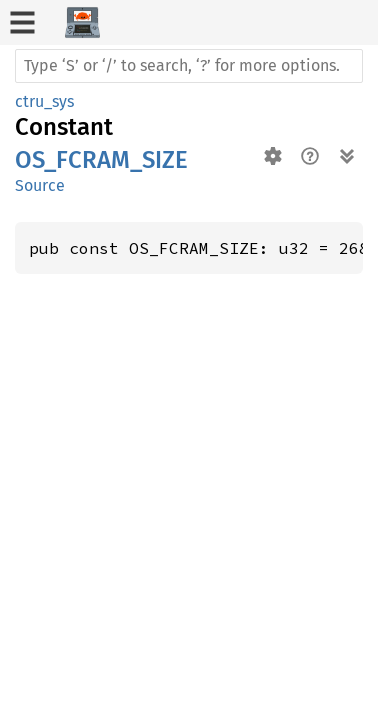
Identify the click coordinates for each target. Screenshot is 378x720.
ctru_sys (44, 101)
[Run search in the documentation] (189, 66)
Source (40, 185)
